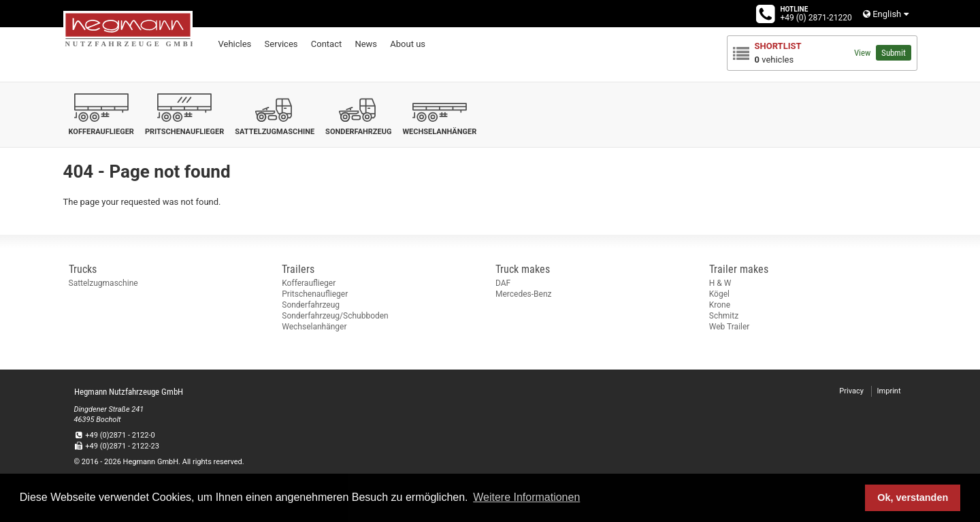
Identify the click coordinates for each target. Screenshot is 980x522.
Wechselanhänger (314, 327)
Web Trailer (730, 327)
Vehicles (235, 44)
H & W (720, 283)
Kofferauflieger (309, 283)
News (366, 44)
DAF (503, 283)
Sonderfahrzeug (311, 305)
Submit (894, 53)
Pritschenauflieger (315, 294)
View (862, 53)
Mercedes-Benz (524, 294)
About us (408, 44)
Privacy (851, 391)
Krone (720, 305)
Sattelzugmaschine (103, 283)
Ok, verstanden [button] (913, 497)
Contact (326, 44)
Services (281, 44)
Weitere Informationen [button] (526, 497)
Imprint (889, 391)
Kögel (719, 294)
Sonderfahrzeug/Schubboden (335, 316)
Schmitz (724, 316)
